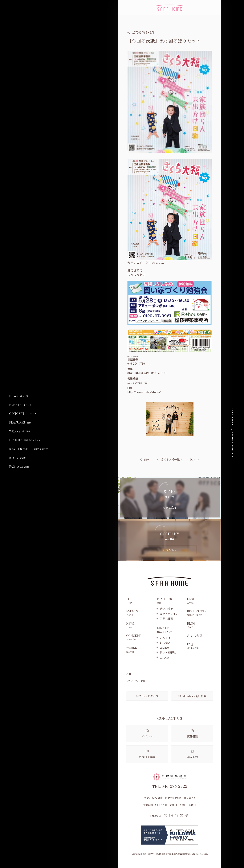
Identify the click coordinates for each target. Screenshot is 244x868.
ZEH (128, 674)
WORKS (20, 431)
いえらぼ (165, 638)
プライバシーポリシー (138, 681)
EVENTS (20, 405)
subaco (164, 647)
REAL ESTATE (28, 449)
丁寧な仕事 (166, 619)
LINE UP (25, 440)
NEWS (19, 396)
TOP (140, 601)
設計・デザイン (169, 614)
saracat (165, 657)
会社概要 (192, 696)
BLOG (17, 458)
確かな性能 (166, 609)
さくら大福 (195, 636)
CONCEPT (23, 414)
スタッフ (147, 696)
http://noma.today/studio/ (144, 392)
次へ (193, 459)
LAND (200, 601)
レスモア (165, 643)
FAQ (19, 467)
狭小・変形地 (168, 652)
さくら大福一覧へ (170, 459)
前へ (147, 459)
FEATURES (20, 422)
